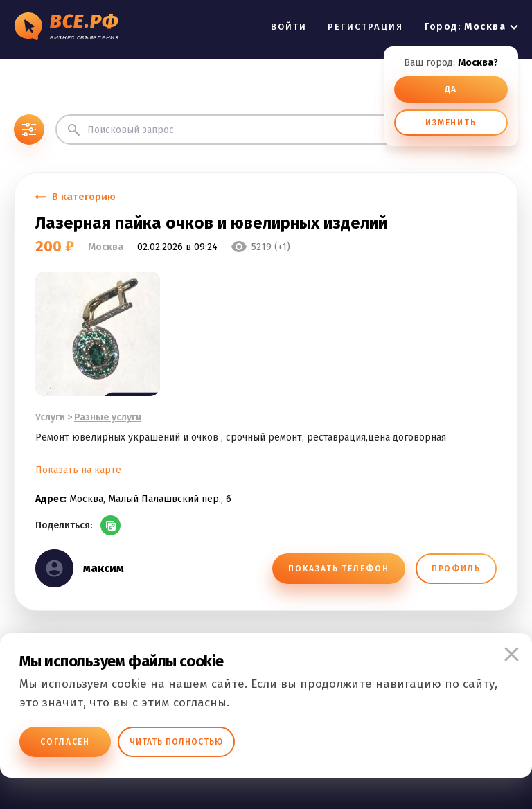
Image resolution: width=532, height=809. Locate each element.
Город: (465, 27)
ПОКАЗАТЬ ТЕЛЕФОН (338, 569)
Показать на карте (78, 470)
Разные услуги (108, 417)
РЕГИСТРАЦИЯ (366, 27)
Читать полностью (176, 742)
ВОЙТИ (289, 27)
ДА (451, 89)
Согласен (65, 742)
